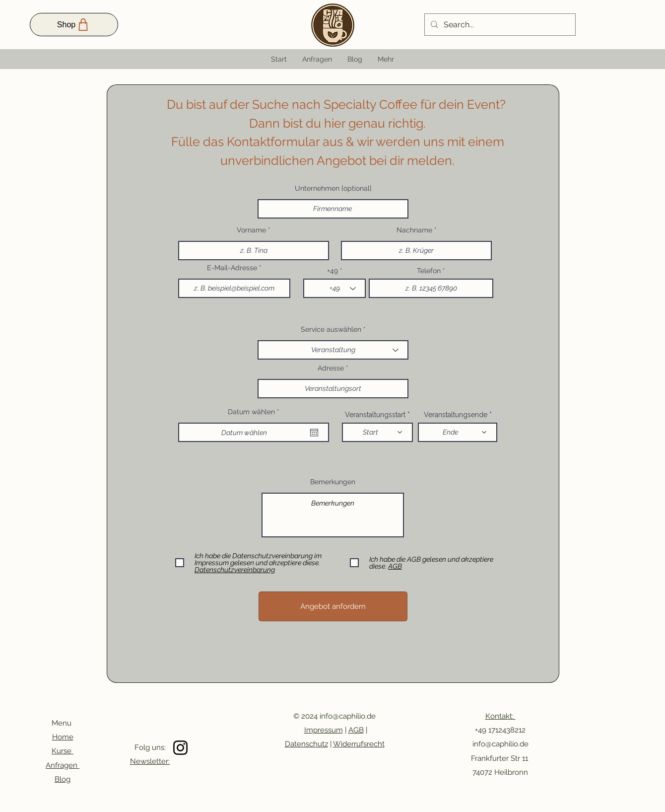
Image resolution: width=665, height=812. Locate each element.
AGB (356, 730)
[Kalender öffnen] (314, 433)
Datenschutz (306, 744)
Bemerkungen (333, 482)
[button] (386, 59)
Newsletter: (150, 761)
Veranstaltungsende (456, 415)
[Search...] (499, 25)
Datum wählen (256, 412)
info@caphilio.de (348, 716)
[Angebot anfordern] (333, 606)
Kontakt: (500, 716)
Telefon (429, 271)
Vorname (252, 230)
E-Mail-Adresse (232, 268)
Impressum (324, 730)
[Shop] (74, 25)
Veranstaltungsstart (375, 415)
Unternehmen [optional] (333, 188)
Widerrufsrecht (359, 744)
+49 (333, 271)
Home (63, 737)
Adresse (331, 368)
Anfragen (63, 765)
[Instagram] (180, 748)
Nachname (414, 230)
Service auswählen (331, 329)
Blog (63, 779)
